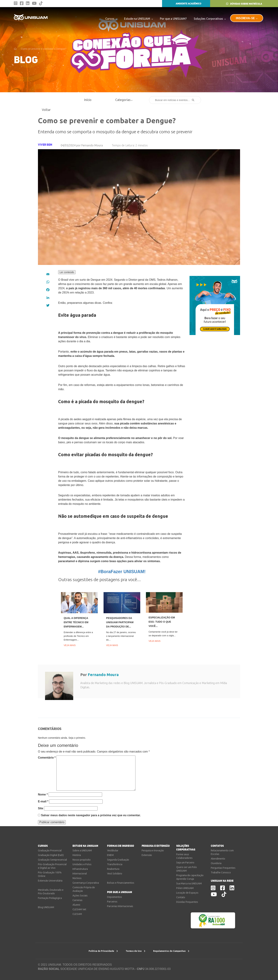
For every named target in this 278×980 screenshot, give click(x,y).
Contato (181, 897)
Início (88, 100)
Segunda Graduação (118, 860)
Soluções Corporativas (210, 19)
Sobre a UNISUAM (82, 850)
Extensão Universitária (50, 881)
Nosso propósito (82, 860)
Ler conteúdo (67, 272)
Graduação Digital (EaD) (51, 855)
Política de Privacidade (103, 951)
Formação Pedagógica (50, 898)
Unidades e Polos (82, 864)
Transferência (115, 864)
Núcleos (77, 878)
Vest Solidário (115, 874)
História (77, 855)
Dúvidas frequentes (187, 902)
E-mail (43, 801)
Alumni (76, 905)
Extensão (147, 855)
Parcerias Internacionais (120, 906)
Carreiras (77, 900)
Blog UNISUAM (46, 907)
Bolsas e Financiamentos (121, 883)
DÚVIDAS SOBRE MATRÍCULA (244, 4)
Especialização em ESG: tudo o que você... (162, 622)
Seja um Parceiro (185, 863)
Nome (43, 794)
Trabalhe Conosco (221, 872)
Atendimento (218, 859)
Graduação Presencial (50, 850)
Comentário (47, 758)
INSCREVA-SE (247, 18)
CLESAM (77, 914)
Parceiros (112, 902)
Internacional (80, 874)
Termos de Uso (136, 951)
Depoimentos (115, 897)
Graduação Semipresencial (52, 860)
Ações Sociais (80, 896)
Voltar (45, 110)
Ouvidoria (216, 863)
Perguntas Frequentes (223, 868)
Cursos (111, 19)
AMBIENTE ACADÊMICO (186, 4)
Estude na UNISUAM (138, 19)
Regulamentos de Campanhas (171, 951)
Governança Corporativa (86, 883)
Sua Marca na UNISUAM (189, 883)
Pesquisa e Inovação (153, 850)
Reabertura (113, 869)
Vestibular (113, 850)
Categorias (124, 100)
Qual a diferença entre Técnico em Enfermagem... (76, 622)
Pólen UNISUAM (185, 888)
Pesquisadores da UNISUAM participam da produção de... (120, 622)
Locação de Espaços (187, 893)
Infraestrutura (80, 869)
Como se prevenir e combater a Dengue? (44, 49)
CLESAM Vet (79, 909)
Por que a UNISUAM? (173, 19)
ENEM (110, 855)
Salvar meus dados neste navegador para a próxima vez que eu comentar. (91, 815)
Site (41, 808)
